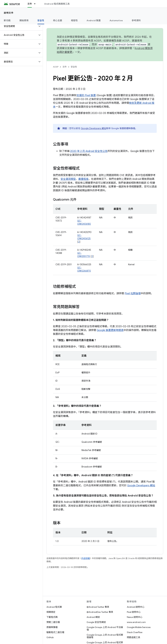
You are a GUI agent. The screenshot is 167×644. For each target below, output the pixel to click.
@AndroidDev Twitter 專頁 (100, 612)
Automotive (116, 20)
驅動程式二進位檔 (55, 632)
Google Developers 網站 (93, 128)
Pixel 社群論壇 (133, 293)
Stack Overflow (135, 632)
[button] (19, 26)
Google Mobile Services (139, 627)
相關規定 (51, 612)
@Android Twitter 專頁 (98, 607)
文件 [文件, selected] (30, 4)
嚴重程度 (83, 179)
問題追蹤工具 (134, 637)
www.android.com (136, 622)
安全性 (74, 67)
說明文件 (9, 13)
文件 (65, 67)
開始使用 (24, 20)
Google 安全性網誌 (96, 622)
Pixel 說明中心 (134, 612)
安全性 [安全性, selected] (41, 20)
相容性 (74, 20)
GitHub (50, 637)
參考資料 (136, 20)
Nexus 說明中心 (135, 617)
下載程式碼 (52, 617)
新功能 (7, 20)
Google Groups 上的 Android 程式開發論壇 (105, 636)
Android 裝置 (94, 20)
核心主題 (58, 20)
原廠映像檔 (52, 627)
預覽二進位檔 (53, 622)
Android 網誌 (93, 617)
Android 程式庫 (54, 607)
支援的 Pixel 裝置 (86, 95)
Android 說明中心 (136, 607)
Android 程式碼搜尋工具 (57, 4)
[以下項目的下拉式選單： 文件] (36, 4)
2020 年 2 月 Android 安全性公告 (89, 151)
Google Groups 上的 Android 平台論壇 (105, 628)
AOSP (56, 67)
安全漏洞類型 (68, 179)
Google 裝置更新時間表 (110, 330)
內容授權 (86, 558)
